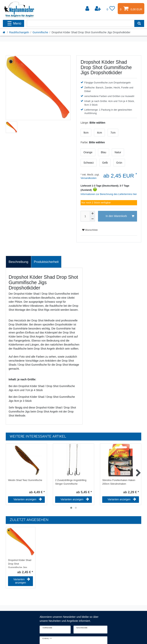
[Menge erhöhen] (92, 214)
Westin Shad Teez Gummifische (25, 480)
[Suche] (139, 23)
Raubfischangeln (19, 32)
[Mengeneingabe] (85, 216)
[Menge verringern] (92, 219)
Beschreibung (18, 262)
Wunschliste (90, 230)
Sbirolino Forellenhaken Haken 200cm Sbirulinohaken (119, 482)
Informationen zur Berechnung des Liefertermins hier (109, 194)
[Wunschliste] (111, 9)
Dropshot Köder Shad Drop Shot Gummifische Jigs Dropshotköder (20, 563)
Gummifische (40, 32)
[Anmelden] (88, 9)
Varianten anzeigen (28, 499)
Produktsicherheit (46, 262)
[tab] (18, 262)
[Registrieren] (98, 9)
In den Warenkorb (120, 216)
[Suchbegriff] (81, 23)
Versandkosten (89, 178)
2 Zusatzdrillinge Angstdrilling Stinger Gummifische (71, 482)
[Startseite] (4, 32)
